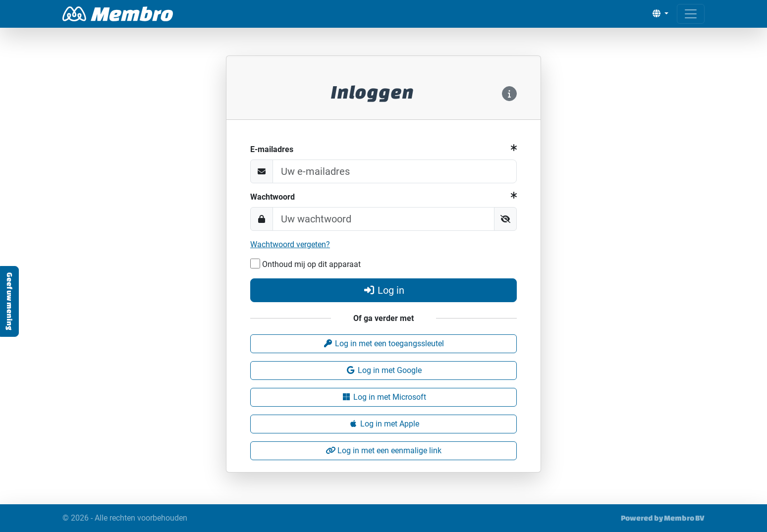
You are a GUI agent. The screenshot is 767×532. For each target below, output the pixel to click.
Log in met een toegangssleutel (383, 344)
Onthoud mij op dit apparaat (305, 264)
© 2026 (125, 518)
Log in (383, 290)
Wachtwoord (273, 197)
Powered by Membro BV (663, 518)
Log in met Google (384, 370)
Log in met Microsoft (384, 397)
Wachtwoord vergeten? (290, 244)
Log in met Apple (384, 424)
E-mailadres (272, 149)
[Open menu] (691, 14)
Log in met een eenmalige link (383, 451)
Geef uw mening (10, 301)
